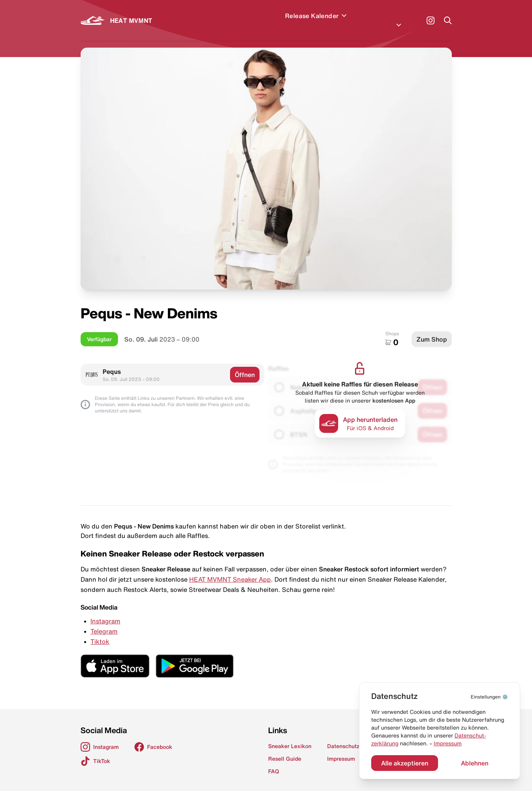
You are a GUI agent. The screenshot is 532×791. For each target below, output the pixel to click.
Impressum (448, 743)
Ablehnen (475, 763)
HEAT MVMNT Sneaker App (230, 570)
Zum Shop (432, 330)
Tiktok (100, 632)
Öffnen (245, 365)
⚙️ (489, 697)
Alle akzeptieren (405, 763)
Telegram (104, 622)
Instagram (105, 612)
